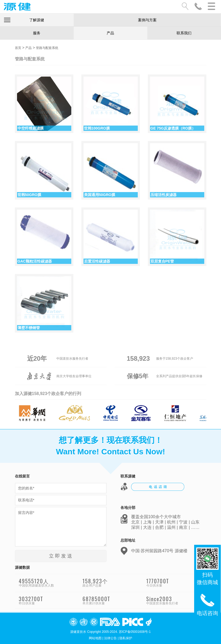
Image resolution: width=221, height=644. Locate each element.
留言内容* (61, 527)
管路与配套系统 (47, 48)
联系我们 (184, 33)
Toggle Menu (7, 20)
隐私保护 (126, 638)
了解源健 (37, 20)
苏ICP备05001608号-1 (135, 632)
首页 (18, 48)
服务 (37, 33)
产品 (110, 33)
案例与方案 (147, 20)
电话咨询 (207, 604)
